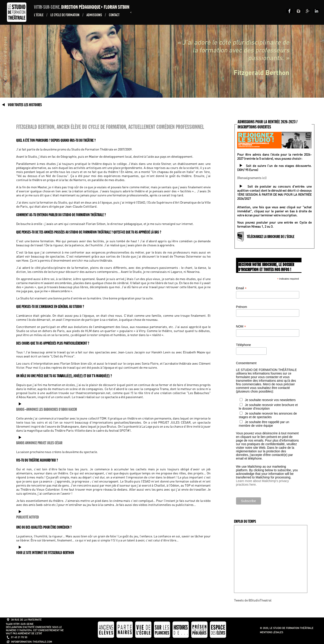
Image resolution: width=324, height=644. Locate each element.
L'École (39, 15)
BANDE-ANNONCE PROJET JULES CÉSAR (39, 443)
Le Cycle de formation (65, 15)
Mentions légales (271, 632)
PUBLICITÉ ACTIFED (28, 517)
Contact (114, 15)
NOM (241, 326)
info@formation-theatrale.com (31, 642)
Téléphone (243, 345)
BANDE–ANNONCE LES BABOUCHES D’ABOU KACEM (47, 410)
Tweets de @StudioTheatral (253, 600)
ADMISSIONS (94, 15)
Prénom (242, 307)
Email (241, 288)
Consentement (246, 363)
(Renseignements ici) (252, 178)
